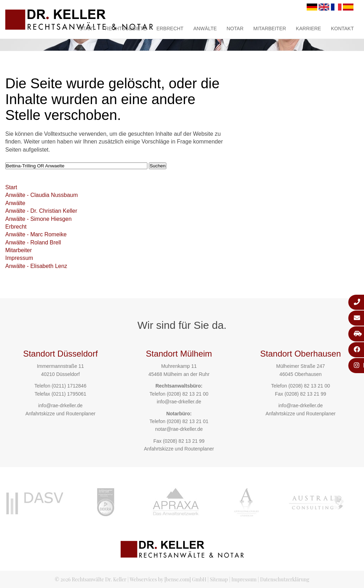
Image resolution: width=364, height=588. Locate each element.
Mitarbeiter (270, 28)
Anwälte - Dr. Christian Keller (41, 211)
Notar (235, 28)
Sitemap (219, 579)
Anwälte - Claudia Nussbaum (41, 195)
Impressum (19, 258)
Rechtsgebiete (126, 28)
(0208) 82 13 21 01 (187, 421)
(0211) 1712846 (69, 386)
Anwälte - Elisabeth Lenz (36, 266)
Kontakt (342, 28)
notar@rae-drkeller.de (179, 429)
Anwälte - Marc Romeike (36, 234)
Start (87, 28)
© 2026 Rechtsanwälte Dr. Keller (91, 579)
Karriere (308, 28)
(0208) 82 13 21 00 (187, 394)
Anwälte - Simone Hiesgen (39, 219)
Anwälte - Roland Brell (33, 242)
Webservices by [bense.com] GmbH (168, 579)
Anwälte (205, 28)
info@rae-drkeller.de (60, 405)
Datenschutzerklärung (285, 579)
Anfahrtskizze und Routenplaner (60, 414)
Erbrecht (170, 28)
